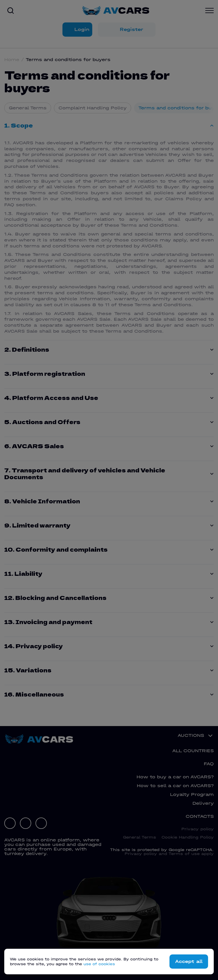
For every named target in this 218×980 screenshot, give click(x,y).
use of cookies (99, 964)
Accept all (188, 961)
